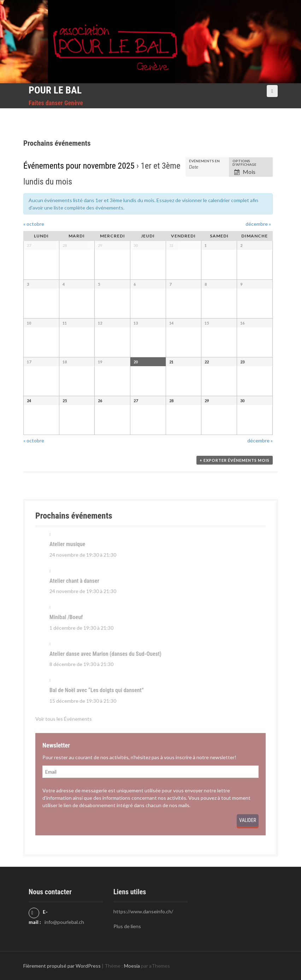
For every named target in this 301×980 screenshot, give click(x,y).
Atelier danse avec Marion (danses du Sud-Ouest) (105, 654)
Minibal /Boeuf (66, 617)
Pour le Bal (55, 90)
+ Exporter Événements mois (235, 460)
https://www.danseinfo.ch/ (143, 911)
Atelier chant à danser (74, 581)
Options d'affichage (244, 163)
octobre (34, 224)
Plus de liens (127, 926)
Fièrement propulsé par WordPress (62, 966)
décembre (258, 224)
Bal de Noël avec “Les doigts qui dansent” (97, 690)
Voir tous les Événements (64, 719)
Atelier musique (67, 544)
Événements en (204, 161)
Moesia (132, 966)
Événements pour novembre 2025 (79, 166)
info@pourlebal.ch (64, 922)
